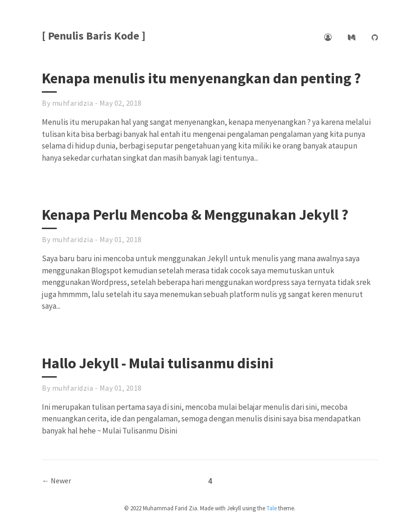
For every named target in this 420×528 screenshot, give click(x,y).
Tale (272, 508)
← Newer (57, 481)
